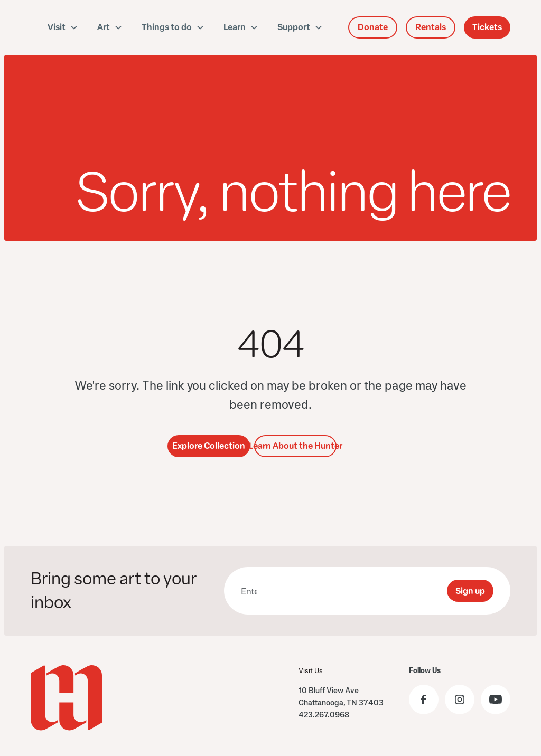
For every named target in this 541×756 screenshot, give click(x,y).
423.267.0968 (324, 715)
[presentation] (358, 591)
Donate (373, 27)
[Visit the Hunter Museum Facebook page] (424, 700)
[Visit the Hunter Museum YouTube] (496, 700)
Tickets (487, 27)
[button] (63, 27)
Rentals (431, 27)
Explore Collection (209, 446)
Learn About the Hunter (295, 446)
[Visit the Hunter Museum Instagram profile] (460, 700)
